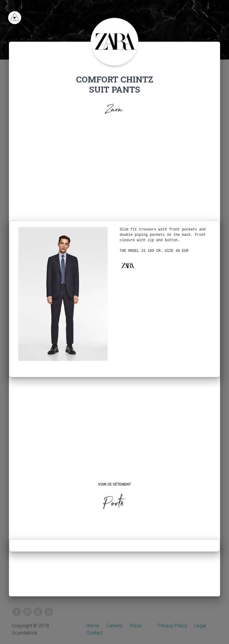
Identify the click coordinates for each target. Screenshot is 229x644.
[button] (128, 266)
